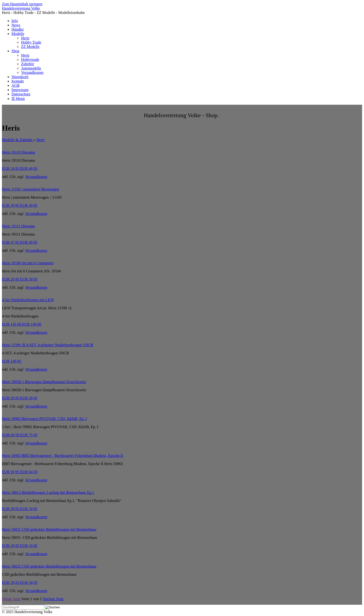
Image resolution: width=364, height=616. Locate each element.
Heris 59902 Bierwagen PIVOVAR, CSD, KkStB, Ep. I (44, 419)
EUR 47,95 (20, 242)
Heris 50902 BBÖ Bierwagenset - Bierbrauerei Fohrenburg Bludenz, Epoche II (62, 456)
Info (15, 21)
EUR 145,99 (22, 324)
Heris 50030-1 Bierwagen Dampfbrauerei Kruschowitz (44, 382)
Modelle (18, 34)
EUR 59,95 (20, 472)
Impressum (20, 90)
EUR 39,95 (20, 205)
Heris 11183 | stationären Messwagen (30, 189)
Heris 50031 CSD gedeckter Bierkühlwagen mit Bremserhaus (49, 529)
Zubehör (28, 64)
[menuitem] (187, 21)
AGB (16, 85)
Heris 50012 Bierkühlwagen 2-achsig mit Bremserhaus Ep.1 (48, 492)
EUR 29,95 (20, 279)
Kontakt (18, 81)
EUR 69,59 (20, 435)
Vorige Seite (11, 599)
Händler (18, 29)
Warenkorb (20, 77)
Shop (15, 51)
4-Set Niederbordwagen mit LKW (28, 300)
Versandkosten (32, 72)
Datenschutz (21, 94)
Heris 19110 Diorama (18, 152)
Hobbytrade (30, 60)
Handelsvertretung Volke (21, 8)
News (16, 25)
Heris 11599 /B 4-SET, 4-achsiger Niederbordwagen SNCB (48, 345)
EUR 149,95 (11, 361)
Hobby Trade (31, 42)
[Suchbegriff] (23, 607)
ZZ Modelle (30, 47)
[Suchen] (53, 607)
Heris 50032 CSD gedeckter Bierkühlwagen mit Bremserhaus (49, 566)
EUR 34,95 (20, 169)
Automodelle (31, 68)
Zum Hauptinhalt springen (22, 4)
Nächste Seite (53, 599)
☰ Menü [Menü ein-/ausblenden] (18, 99)
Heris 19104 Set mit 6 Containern (28, 263)
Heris (25, 38)
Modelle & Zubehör (18, 140)
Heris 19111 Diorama (18, 226)
